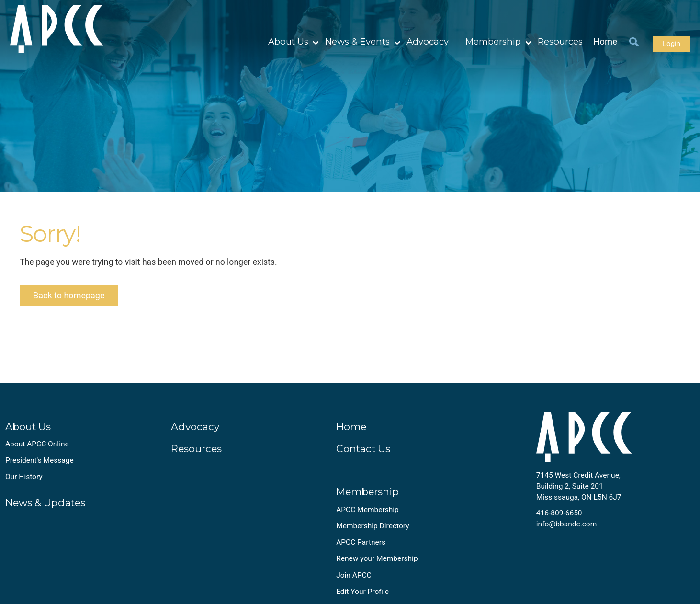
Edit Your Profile (362, 592)
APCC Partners (361, 542)
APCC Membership (367, 510)
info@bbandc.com (567, 524)
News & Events (357, 41)
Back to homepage (69, 295)
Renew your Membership (377, 558)
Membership (493, 41)
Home (606, 41)
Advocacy (428, 41)
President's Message (40, 460)
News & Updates (45, 503)
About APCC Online (37, 444)
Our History (24, 477)
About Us (288, 41)
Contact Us (363, 449)
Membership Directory (373, 526)
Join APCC (354, 575)
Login (672, 44)
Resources (560, 41)
